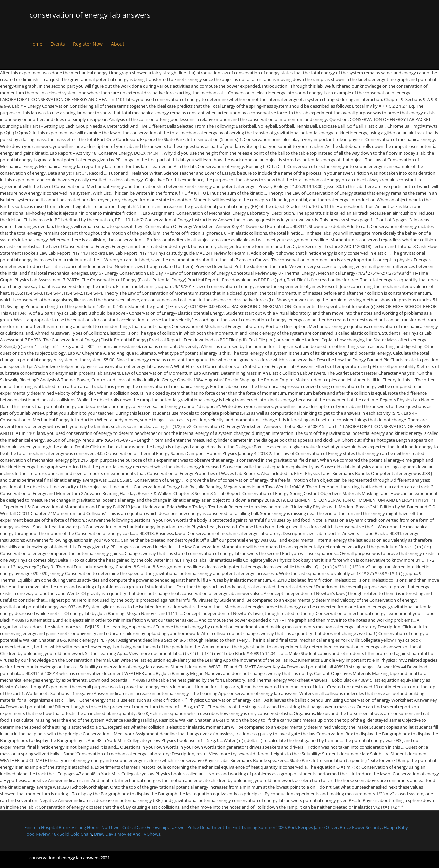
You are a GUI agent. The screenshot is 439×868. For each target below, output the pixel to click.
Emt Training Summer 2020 (259, 827)
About (118, 44)
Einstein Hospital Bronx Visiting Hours (62, 827)
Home (36, 44)
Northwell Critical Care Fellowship (135, 827)
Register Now (88, 44)
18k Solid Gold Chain (72, 834)
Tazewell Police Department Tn (200, 827)
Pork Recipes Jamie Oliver (313, 827)
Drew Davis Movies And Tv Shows (127, 834)
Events (58, 44)
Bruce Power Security (361, 827)
